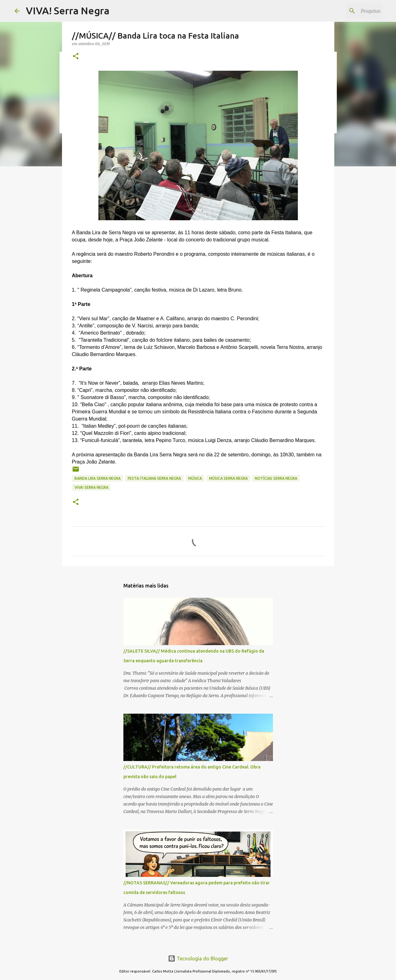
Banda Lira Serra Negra (98, 478)
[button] (76, 57)
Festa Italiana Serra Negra (154, 478)
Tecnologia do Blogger (198, 959)
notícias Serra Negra (276, 478)
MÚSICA (195, 478)
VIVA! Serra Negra (68, 11)
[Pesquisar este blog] (350, 11)
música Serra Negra (228, 478)
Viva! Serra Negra (91, 487)
